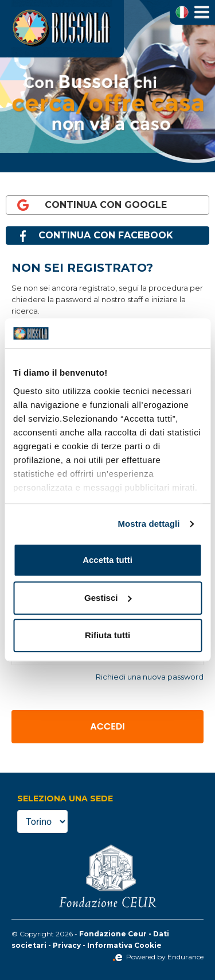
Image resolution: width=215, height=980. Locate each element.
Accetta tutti (107, 560)
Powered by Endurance (158, 957)
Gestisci (108, 598)
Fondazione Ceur (113, 934)
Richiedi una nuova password (150, 677)
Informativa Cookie (124, 945)
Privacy (67, 945)
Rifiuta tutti (107, 636)
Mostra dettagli (148, 524)
